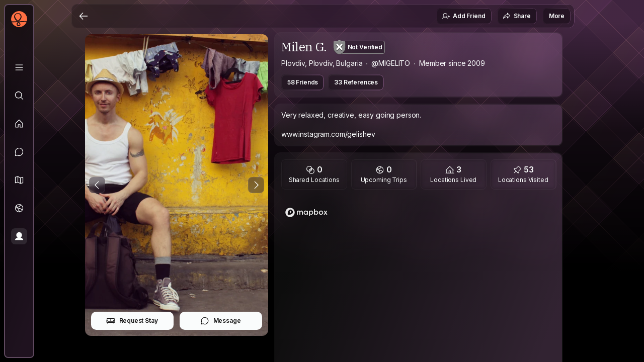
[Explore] (19, 96)
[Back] (84, 16)
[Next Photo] (256, 185)
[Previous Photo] (97, 185)
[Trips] (19, 208)
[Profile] (19, 236)
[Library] (19, 67)
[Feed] (19, 124)
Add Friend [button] (463, 16)
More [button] (557, 16)
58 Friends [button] (303, 82)
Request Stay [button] (132, 321)
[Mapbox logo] (306, 212)
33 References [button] (356, 82)
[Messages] (19, 152)
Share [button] (517, 16)
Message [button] (221, 321)
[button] (19, 180)
